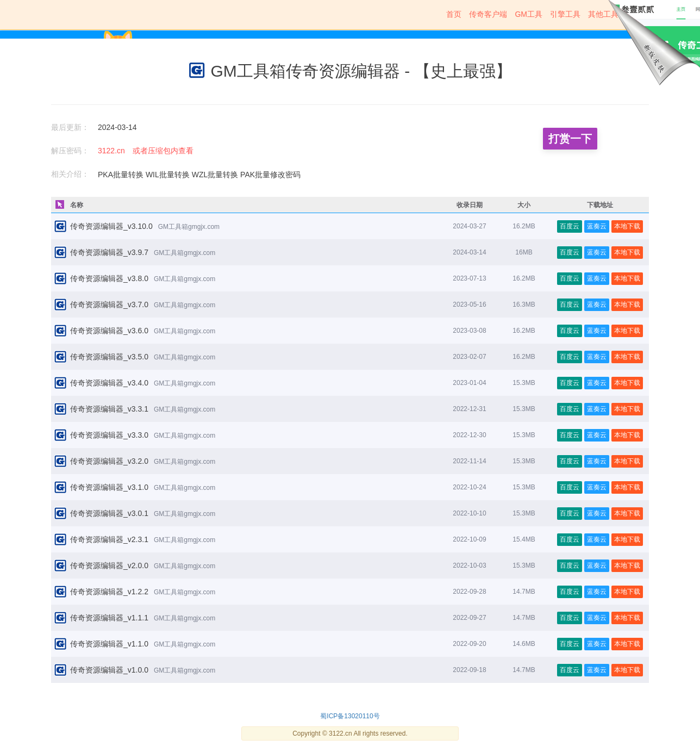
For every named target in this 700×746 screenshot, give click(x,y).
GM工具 (529, 14)
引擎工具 (565, 14)
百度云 (570, 226)
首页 (454, 14)
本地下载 (627, 226)
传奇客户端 (488, 14)
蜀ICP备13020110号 (350, 716)
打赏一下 (570, 139)
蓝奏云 (597, 226)
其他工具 (603, 14)
